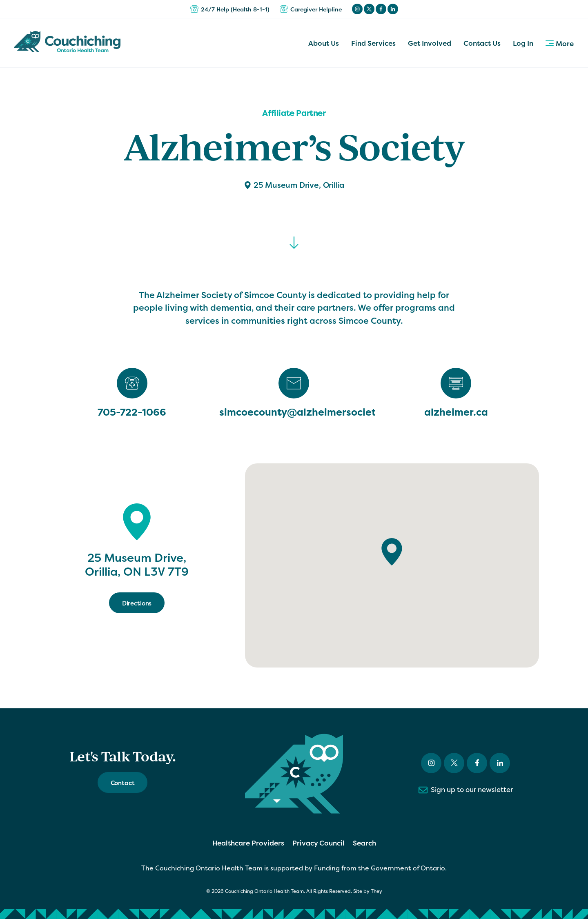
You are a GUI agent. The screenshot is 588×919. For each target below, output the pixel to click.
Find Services (373, 43)
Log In (523, 43)
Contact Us (482, 43)
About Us (324, 43)
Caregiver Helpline (311, 9)
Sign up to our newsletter (466, 790)
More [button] (560, 43)
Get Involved (430, 43)
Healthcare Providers (248, 843)
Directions (137, 603)
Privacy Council (318, 843)
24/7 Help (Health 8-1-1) (230, 9)
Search (364, 843)
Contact (123, 783)
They (376, 891)
